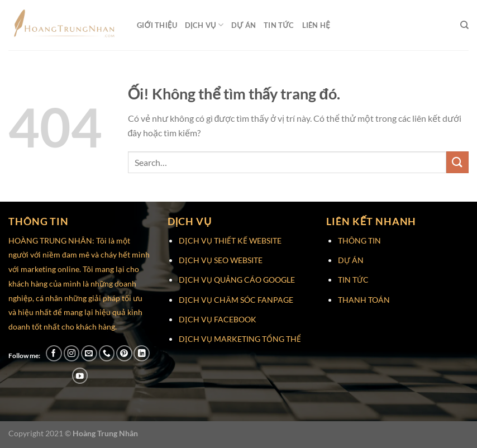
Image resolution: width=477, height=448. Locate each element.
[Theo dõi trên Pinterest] (124, 353)
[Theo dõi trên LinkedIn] (142, 353)
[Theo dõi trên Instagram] (72, 353)
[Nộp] (457, 162)
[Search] (464, 25)
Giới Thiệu (157, 25)
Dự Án (244, 25)
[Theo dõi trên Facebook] (54, 353)
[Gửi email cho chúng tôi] (89, 353)
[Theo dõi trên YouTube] (80, 376)
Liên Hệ (316, 25)
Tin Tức (279, 25)
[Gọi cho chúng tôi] (107, 353)
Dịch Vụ (204, 25)
